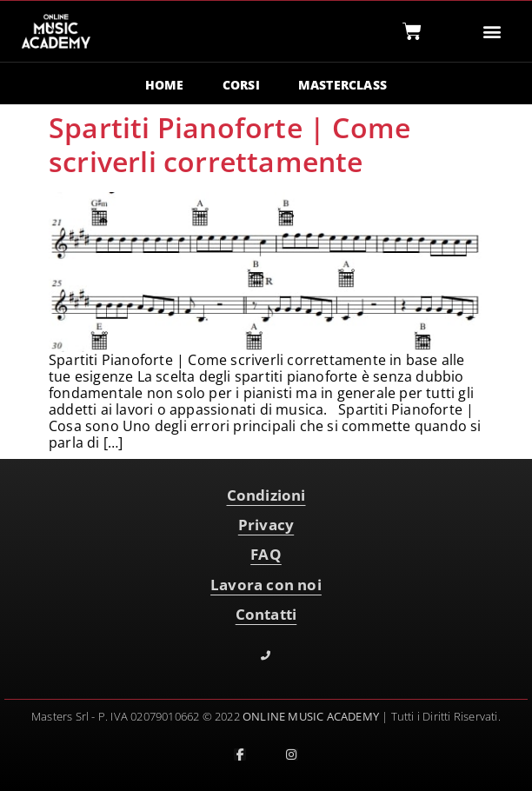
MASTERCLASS (342, 85)
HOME (165, 85)
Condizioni (266, 495)
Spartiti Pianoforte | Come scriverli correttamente (229, 144)
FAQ (266, 554)
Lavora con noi (266, 585)
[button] (492, 32)
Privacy (266, 525)
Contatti (266, 614)
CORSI (241, 85)
